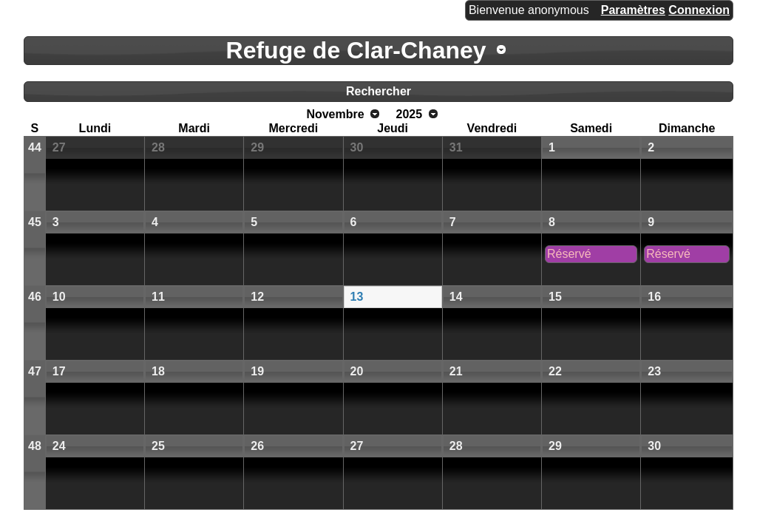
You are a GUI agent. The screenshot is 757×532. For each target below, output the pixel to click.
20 (357, 371)
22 (555, 371)
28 (158, 147)
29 (257, 147)
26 (257, 446)
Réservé (569, 254)
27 (59, 147)
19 (257, 371)
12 (257, 297)
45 (35, 222)
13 (357, 297)
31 (456, 147)
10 (59, 297)
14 (456, 297)
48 (35, 446)
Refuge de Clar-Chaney (356, 50)
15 (555, 297)
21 (456, 371)
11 (158, 297)
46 (35, 297)
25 (158, 446)
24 (59, 446)
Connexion (699, 10)
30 (357, 147)
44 (35, 147)
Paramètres (633, 10)
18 (158, 371)
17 (59, 371)
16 (654, 297)
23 (654, 371)
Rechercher (378, 91)
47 (35, 371)
